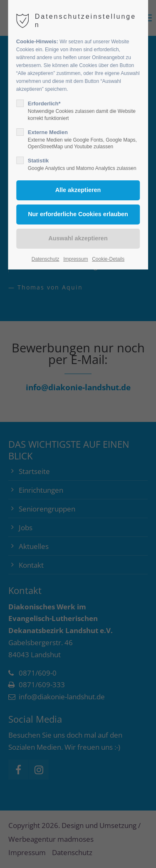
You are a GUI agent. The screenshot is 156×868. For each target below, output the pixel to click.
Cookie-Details (108, 259)
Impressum (76, 259)
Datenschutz (46, 259)
